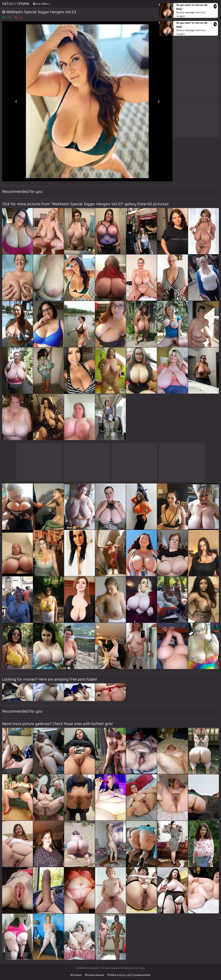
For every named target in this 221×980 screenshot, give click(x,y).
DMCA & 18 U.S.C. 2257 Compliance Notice (129, 975)
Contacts (76, 975)
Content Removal (95, 975)
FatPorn (16, 4)
